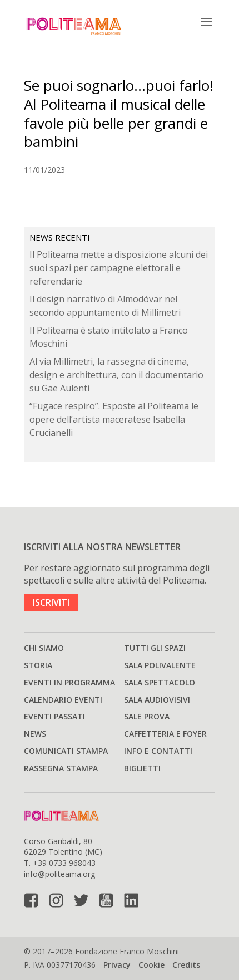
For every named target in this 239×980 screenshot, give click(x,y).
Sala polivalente (160, 665)
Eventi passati (54, 716)
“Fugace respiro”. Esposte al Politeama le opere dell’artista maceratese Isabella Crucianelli (114, 419)
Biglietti (142, 768)
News (35, 734)
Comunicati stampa (66, 751)
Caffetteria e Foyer (165, 734)
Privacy (117, 965)
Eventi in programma (69, 682)
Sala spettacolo (160, 682)
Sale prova (147, 716)
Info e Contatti (158, 751)
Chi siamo (44, 648)
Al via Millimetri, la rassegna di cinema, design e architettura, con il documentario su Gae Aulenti (116, 375)
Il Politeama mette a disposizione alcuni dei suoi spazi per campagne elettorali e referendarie (119, 268)
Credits (186, 965)
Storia (38, 665)
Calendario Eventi (63, 700)
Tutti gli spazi (155, 648)
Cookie (151, 965)
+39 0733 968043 (64, 863)
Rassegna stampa (61, 768)
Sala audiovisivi (157, 700)
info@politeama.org (59, 874)
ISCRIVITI (51, 602)
